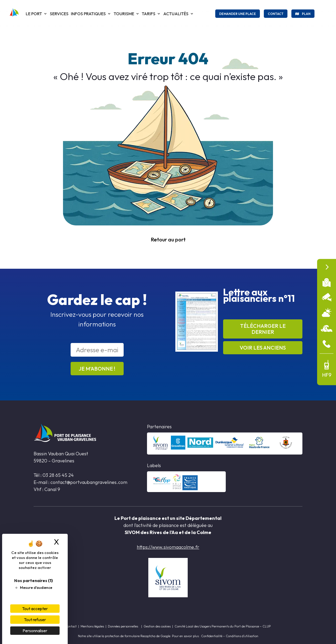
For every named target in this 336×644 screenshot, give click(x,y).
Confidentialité (212, 636)
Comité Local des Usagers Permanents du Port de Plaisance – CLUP (223, 626)
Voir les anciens (263, 348)
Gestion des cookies (157, 626)
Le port (34, 14)
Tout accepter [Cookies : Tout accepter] (35, 609)
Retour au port (168, 239)
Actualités (176, 14)
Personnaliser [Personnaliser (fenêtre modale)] (35, 631)
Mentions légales (92, 626)
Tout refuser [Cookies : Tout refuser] (35, 620)
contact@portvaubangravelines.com (89, 482)
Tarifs (149, 14)
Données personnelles (123, 626)
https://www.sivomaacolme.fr (168, 547)
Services (59, 14)
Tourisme (124, 14)
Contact (276, 14)
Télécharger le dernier (263, 329)
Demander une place (238, 14)
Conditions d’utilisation (242, 636)
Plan (306, 14)
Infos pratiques (88, 14)
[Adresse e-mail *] (97, 350)
